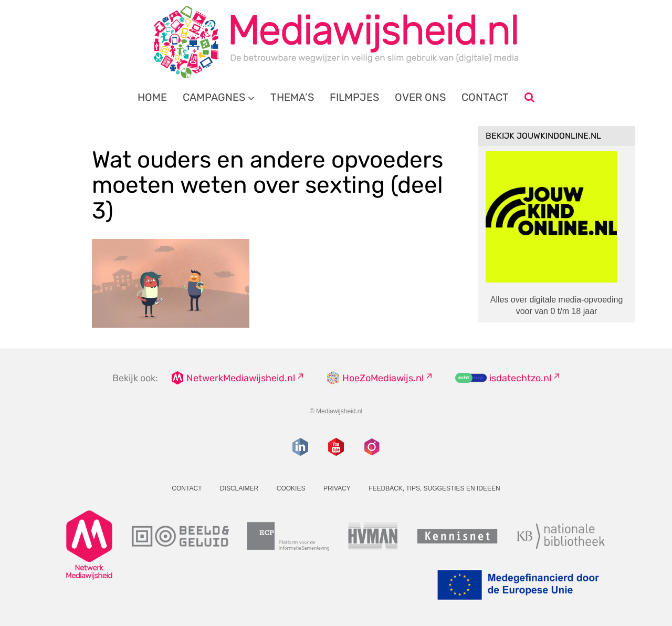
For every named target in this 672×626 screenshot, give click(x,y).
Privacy (337, 488)
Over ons (420, 97)
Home (152, 97)
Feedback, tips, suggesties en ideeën (434, 488)
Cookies (291, 488)
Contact (485, 97)
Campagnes (214, 97)
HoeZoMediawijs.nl (383, 378)
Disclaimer (239, 488)
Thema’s (292, 97)
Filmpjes (354, 97)
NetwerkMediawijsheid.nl (241, 378)
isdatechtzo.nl (520, 378)
